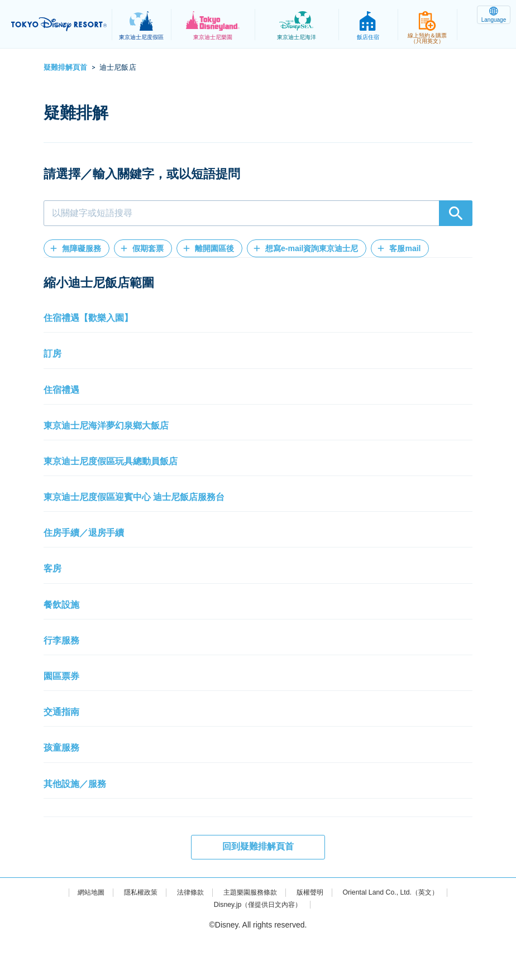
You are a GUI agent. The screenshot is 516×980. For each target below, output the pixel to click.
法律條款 (181, 932)
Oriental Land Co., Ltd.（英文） (405, 932)
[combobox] (258, 213)
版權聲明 (314, 932)
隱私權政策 (127, 932)
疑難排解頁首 (65, 67)
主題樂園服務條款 (248, 932)
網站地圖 (72, 932)
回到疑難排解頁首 (258, 887)
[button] (77, 248)
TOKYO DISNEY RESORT (61, 25)
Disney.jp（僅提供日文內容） (258, 944)
